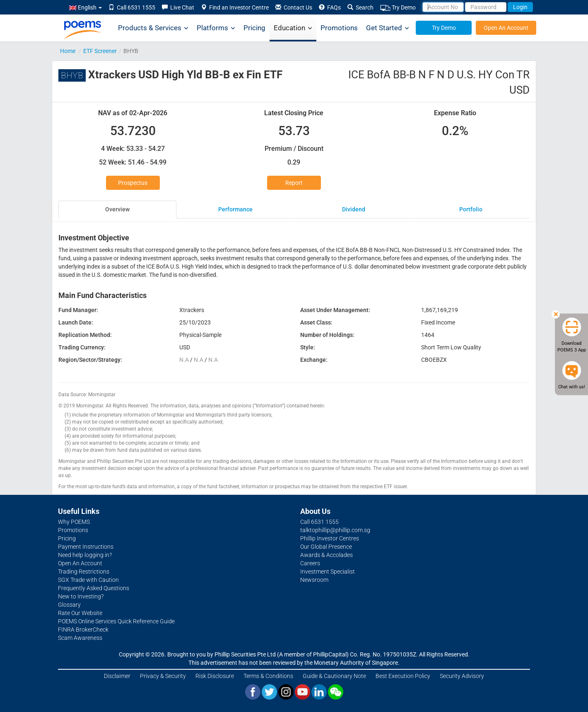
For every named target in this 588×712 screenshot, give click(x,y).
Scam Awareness (80, 638)
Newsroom (314, 580)
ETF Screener (100, 51)
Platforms (216, 28)
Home (68, 51)
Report (294, 183)
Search (360, 7)
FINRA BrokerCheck (83, 630)
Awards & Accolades (327, 555)
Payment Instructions (86, 547)
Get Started (388, 28)
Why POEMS (74, 522)
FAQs (330, 7)
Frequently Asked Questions (94, 588)
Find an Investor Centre (235, 7)
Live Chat (178, 7)
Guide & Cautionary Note (334, 676)
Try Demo (398, 8)
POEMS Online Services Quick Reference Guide (116, 621)
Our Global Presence (326, 547)
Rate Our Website (80, 613)
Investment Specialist (328, 572)
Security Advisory (462, 676)
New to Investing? (81, 596)
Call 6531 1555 (132, 7)
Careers (310, 563)
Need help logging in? (85, 555)
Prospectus (133, 183)
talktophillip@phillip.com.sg (335, 530)
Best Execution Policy (403, 676)
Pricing (254, 28)
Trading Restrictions (84, 572)
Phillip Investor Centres (330, 538)
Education (293, 28)
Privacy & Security (163, 676)
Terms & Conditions (268, 676)
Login (520, 7)
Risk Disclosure (215, 676)
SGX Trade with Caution (88, 580)
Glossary (69, 605)
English (86, 7)
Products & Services (153, 28)
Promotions (339, 28)
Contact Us (294, 7)
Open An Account (506, 28)
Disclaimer (117, 676)
